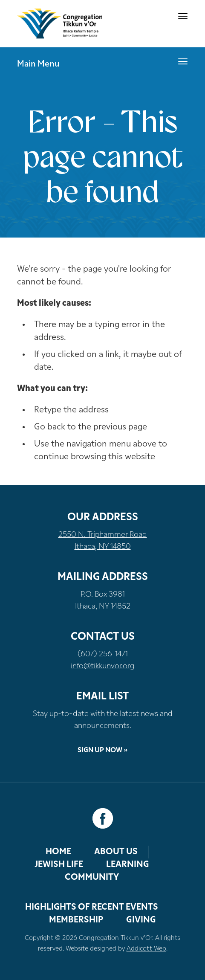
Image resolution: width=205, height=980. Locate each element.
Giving (141, 920)
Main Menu (38, 64)
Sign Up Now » (102, 751)
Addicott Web (146, 949)
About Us (116, 852)
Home (58, 852)
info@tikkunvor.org (102, 666)
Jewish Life (59, 865)
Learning (128, 865)
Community (92, 878)
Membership (76, 920)
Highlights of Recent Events (92, 908)
